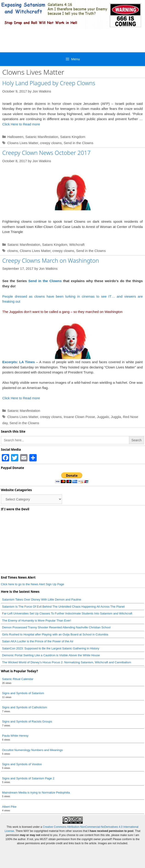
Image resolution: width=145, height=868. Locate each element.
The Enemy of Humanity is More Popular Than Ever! (37, 621)
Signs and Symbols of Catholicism (25, 707)
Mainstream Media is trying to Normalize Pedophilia (36, 793)
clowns (13, 251)
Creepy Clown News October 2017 (46, 153)
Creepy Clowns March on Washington (51, 260)
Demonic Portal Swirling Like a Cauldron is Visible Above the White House (51, 655)
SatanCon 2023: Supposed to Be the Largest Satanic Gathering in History (51, 648)
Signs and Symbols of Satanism (23, 693)
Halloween (15, 137)
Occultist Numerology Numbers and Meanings (32, 750)
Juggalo (103, 417)
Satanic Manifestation (42, 137)
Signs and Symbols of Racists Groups (27, 721)
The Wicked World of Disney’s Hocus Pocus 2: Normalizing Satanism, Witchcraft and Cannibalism (67, 662)
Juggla (116, 417)
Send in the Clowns (78, 143)
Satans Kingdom (73, 137)
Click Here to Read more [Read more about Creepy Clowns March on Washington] (21, 398)
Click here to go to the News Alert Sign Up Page (33, 584)
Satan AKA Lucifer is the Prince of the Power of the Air (38, 641)
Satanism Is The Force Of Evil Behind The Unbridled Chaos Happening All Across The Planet (64, 607)
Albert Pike (9, 807)
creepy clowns (51, 143)
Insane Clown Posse (79, 417)
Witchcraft (77, 245)
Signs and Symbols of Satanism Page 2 (28, 778)
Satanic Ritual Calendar (18, 679)
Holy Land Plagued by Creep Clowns (49, 83)
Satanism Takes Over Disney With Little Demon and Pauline (42, 599)
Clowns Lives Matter (23, 143)
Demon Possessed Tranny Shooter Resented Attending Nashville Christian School (56, 627)
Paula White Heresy (15, 736)
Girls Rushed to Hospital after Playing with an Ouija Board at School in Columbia (55, 634)
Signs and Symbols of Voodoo (22, 764)
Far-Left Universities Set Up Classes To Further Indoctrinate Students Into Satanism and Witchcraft (67, 613)
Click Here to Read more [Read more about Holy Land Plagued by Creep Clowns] (21, 124)
